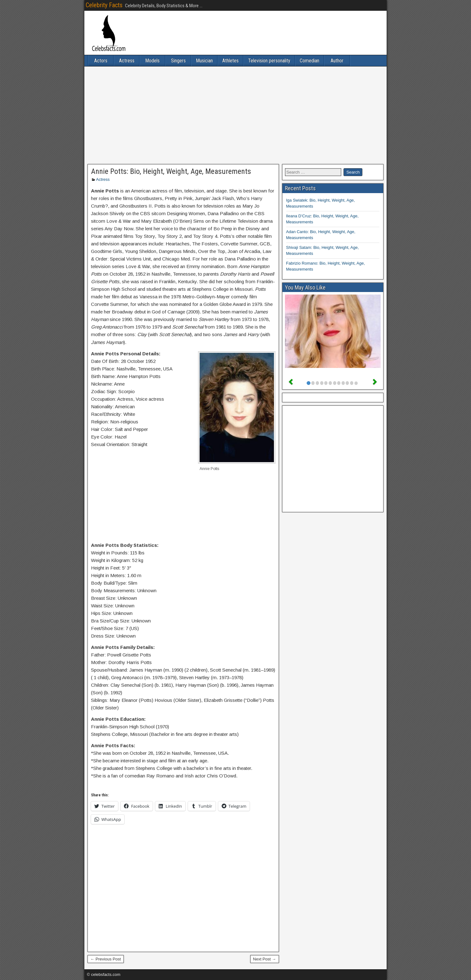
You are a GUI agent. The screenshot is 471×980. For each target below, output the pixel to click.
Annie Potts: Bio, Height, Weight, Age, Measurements (171, 171)
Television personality (269, 61)
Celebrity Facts (104, 5)
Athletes (230, 61)
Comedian (309, 61)
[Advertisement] (235, 115)
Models (152, 61)
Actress (127, 61)
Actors (101, 61)
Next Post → (265, 959)
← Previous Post (106, 959)
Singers (178, 61)
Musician (204, 61)
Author (337, 61)
